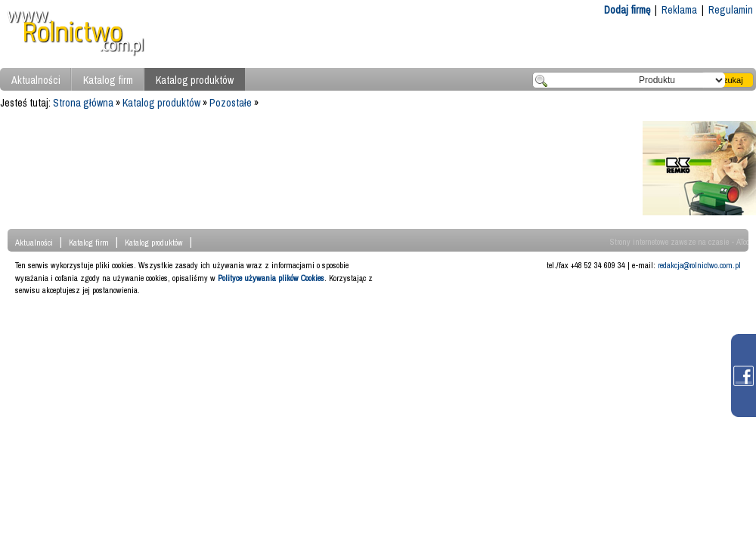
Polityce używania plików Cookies (271, 278)
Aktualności (36, 80)
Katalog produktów (195, 80)
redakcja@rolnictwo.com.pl (699, 265)
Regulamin (731, 10)
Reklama (679, 10)
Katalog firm (108, 80)
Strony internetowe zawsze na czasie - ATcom (683, 242)
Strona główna (83, 103)
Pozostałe (231, 103)
